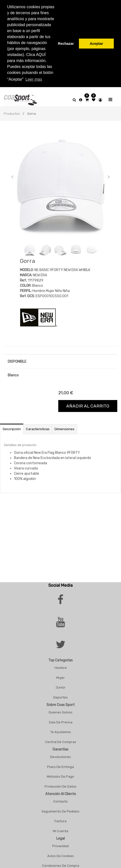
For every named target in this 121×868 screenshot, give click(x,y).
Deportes (60, 695)
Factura (60, 819)
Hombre (61, 665)
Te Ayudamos (61, 729)
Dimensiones (64, 427)
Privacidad (60, 843)
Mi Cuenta (60, 828)
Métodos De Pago (60, 774)
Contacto (60, 799)
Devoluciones (60, 754)
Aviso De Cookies (61, 853)
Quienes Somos (60, 710)
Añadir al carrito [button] (88, 404)
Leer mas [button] (34, 79)
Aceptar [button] (96, 44)
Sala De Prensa (61, 720)
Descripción (12, 427)
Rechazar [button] (66, 44)
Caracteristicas (38, 427)
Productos (12, 111)
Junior (60, 685)
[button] (12, 174)
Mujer (60, 675)
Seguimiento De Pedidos (60, 809)
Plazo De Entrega (60, 764)
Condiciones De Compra (61, 863)
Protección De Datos (60, 784)
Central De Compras (61, 739)
